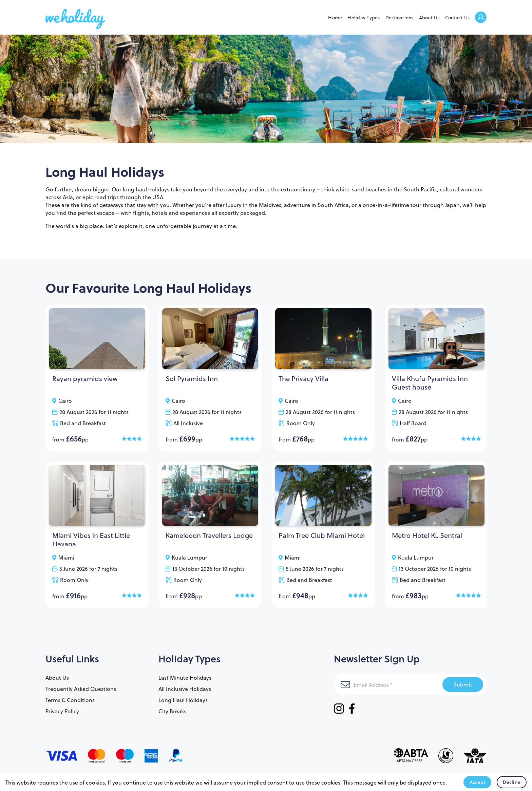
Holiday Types (364, 17)
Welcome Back (481, 18)
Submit (463, 684)
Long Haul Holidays (183, 700)
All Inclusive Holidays (185, 689)
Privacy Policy (62, 711)
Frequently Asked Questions (81, 689)
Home (335, 17)
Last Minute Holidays (185, 677)
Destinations (400, 17)
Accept (478, 782)
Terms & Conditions (70, 700)
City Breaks (172, 711)
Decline (512, 782)
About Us (429, 17)
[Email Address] (388, 684)
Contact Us (458, 17)
